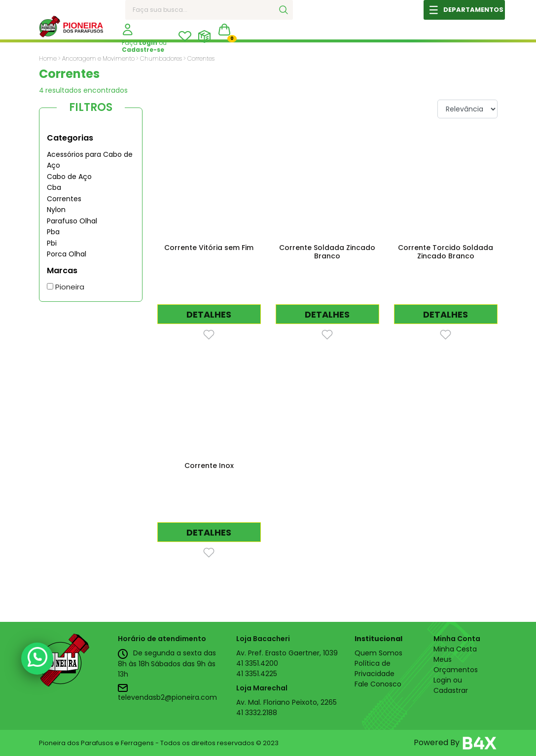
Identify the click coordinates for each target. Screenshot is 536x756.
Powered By (456, 743)
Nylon (56, 210)
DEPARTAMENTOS (473, 10)
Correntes (64, 199)
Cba (54, 187)
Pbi (52, 243)
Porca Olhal (67, 254)
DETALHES (209, 314)
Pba (53, 232)
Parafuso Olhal (72, 221)
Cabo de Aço (69, 177)
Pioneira (66, 287)
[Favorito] (209, 334)
